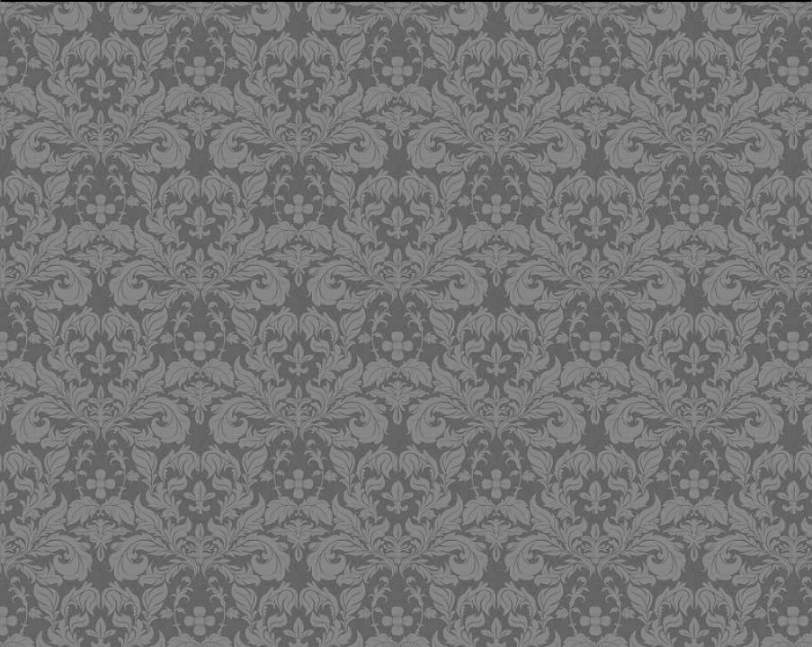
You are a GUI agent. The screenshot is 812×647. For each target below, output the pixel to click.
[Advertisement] (338, 300)
